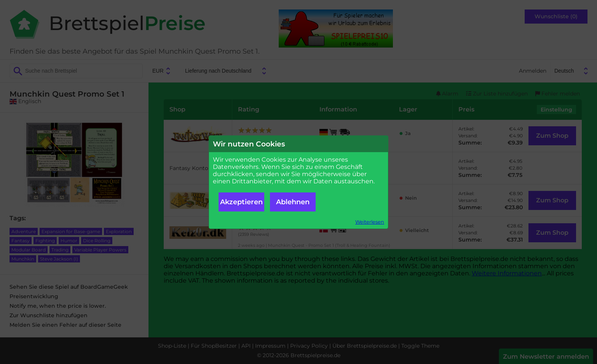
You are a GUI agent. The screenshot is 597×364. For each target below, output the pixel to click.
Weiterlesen (370, 222)
